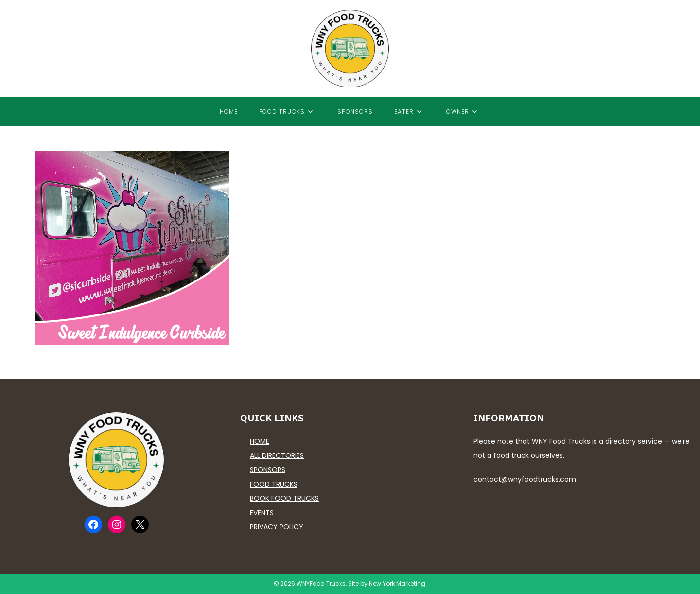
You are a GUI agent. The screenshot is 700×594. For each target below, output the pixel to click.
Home (260, 441)
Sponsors (268, 470)
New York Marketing (397, 584)
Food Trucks (274, 484)
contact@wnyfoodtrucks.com (525, 479)
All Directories (277, 455)
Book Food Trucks (284, 498)
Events (262, 513)
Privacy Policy (277, 527)
